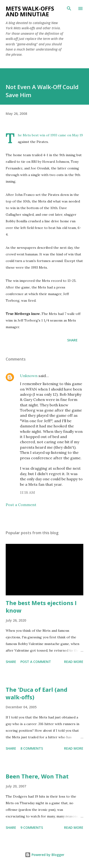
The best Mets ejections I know (41, 607)
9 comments (32, 827)
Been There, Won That (37, 776)
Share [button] (72, 340)
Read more (74, 662)
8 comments (32, 748)
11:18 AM (27, 492)
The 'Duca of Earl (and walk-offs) (37, 693)
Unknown (29, 376)
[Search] (69, 9)
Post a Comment (21, 505)
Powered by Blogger (45, 855)
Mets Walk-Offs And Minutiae (30, 11)
